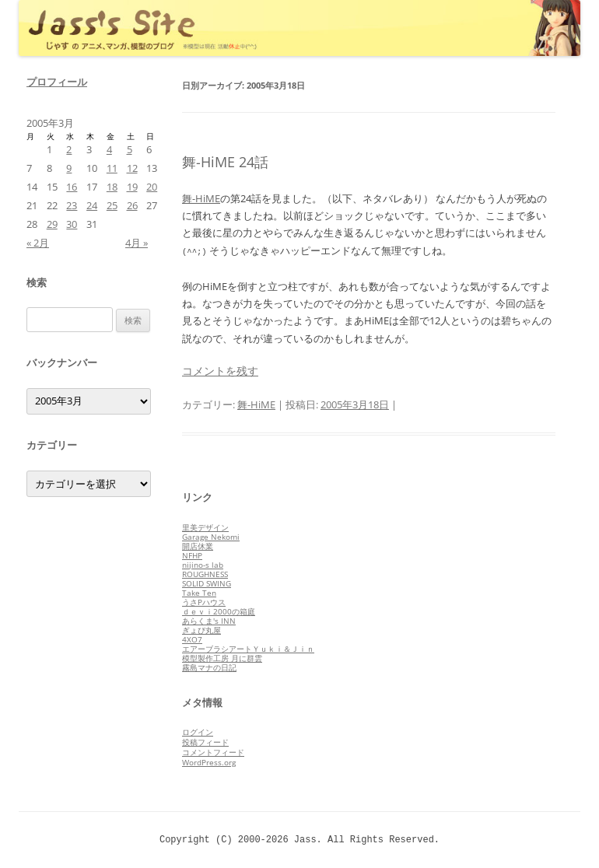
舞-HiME (201, 198)
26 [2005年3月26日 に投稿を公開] (132, 205)
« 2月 (38, 243)
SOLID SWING (207, 583)
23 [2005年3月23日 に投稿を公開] (72, 205)
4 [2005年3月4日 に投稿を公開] (109, 149)
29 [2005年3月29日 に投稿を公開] (52, 224)
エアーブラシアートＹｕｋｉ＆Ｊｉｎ (248, 649)
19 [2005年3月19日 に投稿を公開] (132, 187)
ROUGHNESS (205, 574)
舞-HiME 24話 (225, 162)
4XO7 (192, 639)
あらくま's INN (209, 621)
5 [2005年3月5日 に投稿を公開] (130, 149)
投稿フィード (205, 742)
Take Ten (199, 593)
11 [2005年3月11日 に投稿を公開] (112, 168)
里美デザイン (205, 527)
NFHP (192, 555)
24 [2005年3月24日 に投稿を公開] (92, 205)
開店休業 (198, 546)
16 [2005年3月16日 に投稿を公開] (72, 187)
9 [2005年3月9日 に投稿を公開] (69, 168)
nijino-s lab (203, 565)
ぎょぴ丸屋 (201, 630)
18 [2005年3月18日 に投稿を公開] (112, 187)
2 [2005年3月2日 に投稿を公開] (69, 149)
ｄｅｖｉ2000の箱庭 (219, 611)
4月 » (137, 243)
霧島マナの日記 (209, 667)
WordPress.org (209, 762)
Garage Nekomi (211, 537)
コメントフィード (213, 752)
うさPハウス (204, 602)
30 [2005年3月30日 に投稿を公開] (72, 224)
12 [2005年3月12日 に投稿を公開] (132, 168)
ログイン (198, 732)
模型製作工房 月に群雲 (222, 658)
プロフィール (57, 82)
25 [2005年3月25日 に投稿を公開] (112, 205)
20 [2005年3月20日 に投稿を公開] (152, 187)
